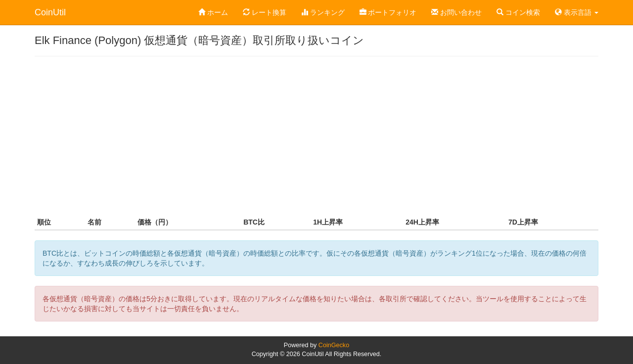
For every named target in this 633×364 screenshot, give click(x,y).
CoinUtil (50, 12)
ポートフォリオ (388, 12)
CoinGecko (334, 345)
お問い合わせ (456, 12)
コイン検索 (518, 12)
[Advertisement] (316, 136)
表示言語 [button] (577, 12)
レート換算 (265, 12)
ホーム (213, 12)
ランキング (323, 12)
